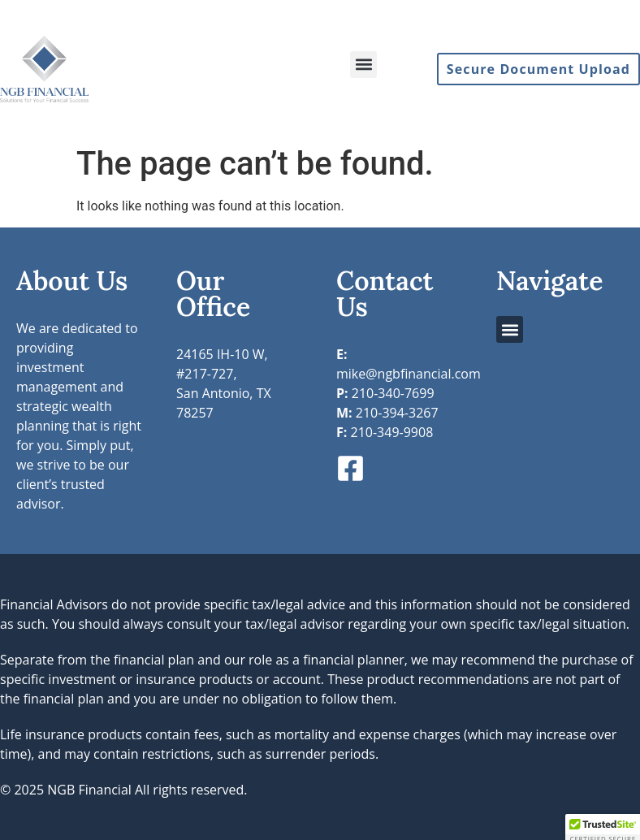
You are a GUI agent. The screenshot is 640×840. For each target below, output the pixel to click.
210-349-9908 (385, 432)
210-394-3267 (387, 413)
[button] (363, 65)
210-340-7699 (385, 393)
